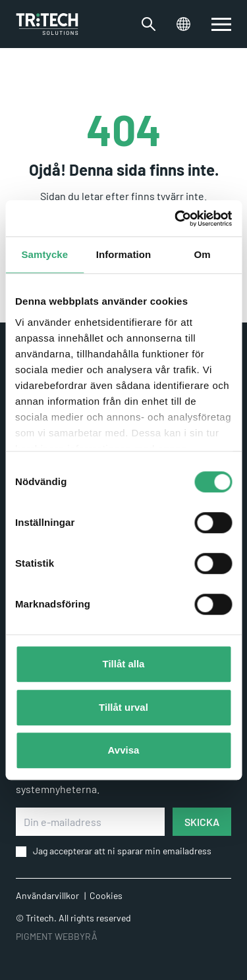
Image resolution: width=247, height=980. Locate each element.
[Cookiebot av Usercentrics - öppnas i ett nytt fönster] (176, 219)
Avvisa (124, 750)
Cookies (106, 895)
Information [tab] (124, 254)
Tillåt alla (124, 664)
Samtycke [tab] (44, 254)
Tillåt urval (123, 707)
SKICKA (202, 822)
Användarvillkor (47, 895)
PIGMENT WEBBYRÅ (57, 936)
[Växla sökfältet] (149, 24)
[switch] (221, 24)
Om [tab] (203, 254)
